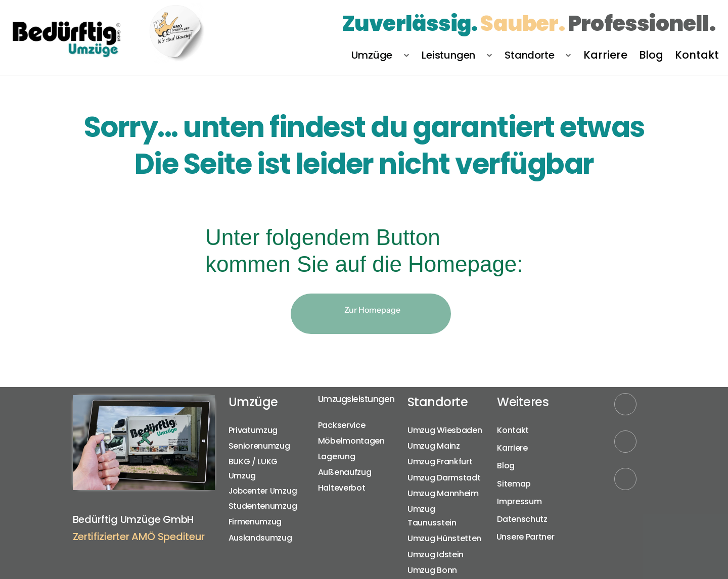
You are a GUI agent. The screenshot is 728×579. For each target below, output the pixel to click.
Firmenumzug (255, 522)
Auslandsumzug (260, 538)
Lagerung (337, 456)
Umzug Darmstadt (444, 478)
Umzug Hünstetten (444, 538)
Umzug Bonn (432, 570)
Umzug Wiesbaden (445, 430)
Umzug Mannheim (443, 493)
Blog (506, 466)
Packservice (342, 425)
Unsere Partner (527, 537)
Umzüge (253, 402)
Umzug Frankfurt (440, 462)
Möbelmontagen (351, 441)
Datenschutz (522, 519)
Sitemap (514, 484)
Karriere (512, 448)
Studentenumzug (263, 506)
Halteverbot (342, 488)
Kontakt (513, 430)
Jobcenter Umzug (263, 491)
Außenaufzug (345, 472)
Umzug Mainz (434, 446)
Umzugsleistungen (356, 399)
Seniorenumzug (259, 446)
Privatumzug (253, 430)
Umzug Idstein (436, 554)
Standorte (438, 402)
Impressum (519, 501)
